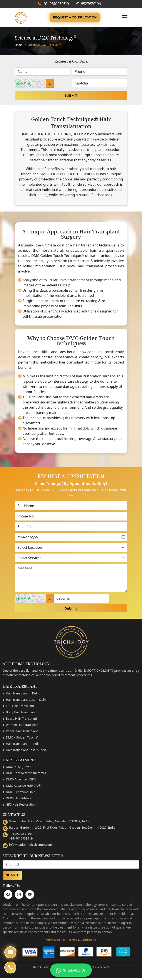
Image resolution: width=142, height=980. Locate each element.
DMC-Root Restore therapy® (26, 773)
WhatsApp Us (71, 970)
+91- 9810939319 (55, 4)
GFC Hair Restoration (21, 804)
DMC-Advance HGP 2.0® (23, 786)
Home (19, 45)
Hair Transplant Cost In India (26, 750)
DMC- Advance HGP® (21, 779)
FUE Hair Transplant (20, 706)
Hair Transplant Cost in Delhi (26, 700)
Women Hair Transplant (23, 725)
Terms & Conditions (82, 940)
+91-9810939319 (21, 838)
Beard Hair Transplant (21, 718)
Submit (71, 96)
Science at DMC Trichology (45, 45)
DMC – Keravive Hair (20, 792)
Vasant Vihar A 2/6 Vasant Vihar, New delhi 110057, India (49, 821)
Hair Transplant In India (23, 744)
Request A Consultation (75, 17)
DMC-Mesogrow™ (18, 767)
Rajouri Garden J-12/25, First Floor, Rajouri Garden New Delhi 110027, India (62, 827)
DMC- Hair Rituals (18, 798)
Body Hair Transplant (21, 712)
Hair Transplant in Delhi (23, 693)
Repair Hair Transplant (22, 731)
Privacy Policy (56, 940)
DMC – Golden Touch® (22, 737)
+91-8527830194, (21, 834)
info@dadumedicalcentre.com (31, 845)
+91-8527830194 (88, 4)
